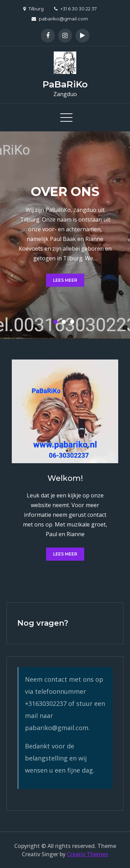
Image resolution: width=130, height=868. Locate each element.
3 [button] (73, 323)
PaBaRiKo (65, 84)
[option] (65, 235)
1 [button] (57, 323)
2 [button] (65, 323)
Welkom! (65, 478)
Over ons (65, 192)
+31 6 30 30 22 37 (75, 9)
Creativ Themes (88, 854)
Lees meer (65, 280)
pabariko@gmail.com (60, 19)
